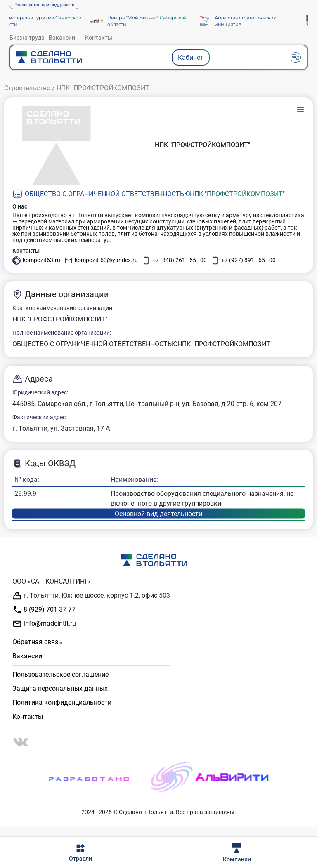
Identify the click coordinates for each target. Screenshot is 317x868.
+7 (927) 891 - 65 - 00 (243, 260)
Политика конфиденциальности (62, 703)
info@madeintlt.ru (44, 624)
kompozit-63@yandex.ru (101, 260)
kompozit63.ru (36, 260)
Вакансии (62, 38)
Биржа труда (27, 38)
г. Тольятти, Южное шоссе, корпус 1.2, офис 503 (91, 596)
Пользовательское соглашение (60, 674)
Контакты (99, 38)
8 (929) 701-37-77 (44, 610)
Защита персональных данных (60, 689)
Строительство (27, 88)
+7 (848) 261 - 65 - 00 (174, 260)
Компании (237, 853)
